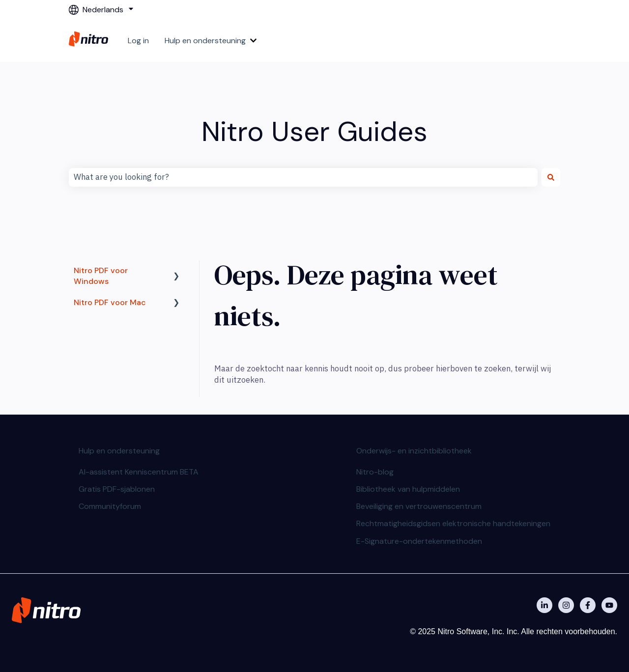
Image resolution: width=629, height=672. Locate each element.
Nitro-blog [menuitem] (375, 472)
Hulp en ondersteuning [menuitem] (119, 451)
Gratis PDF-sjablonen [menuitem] (117, 489)
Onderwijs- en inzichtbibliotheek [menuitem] (414, 451)
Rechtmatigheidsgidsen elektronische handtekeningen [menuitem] (453, 523)
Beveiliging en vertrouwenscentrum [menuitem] (419, 506)
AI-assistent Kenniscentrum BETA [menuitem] (139, 472)
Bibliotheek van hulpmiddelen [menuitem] (408, 489)
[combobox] (303, 177)
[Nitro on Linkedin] (544, 605)
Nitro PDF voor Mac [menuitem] (110, 302)
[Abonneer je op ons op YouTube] (609, 605)
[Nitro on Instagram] (566, 605)
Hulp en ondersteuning (205, 41)
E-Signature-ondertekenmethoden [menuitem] (419, 541)
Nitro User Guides (314, 131)
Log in (138, 41)
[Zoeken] (551, 177)
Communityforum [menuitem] (110, 506)
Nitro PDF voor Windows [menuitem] (101, 276)
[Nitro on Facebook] (588, 605)
